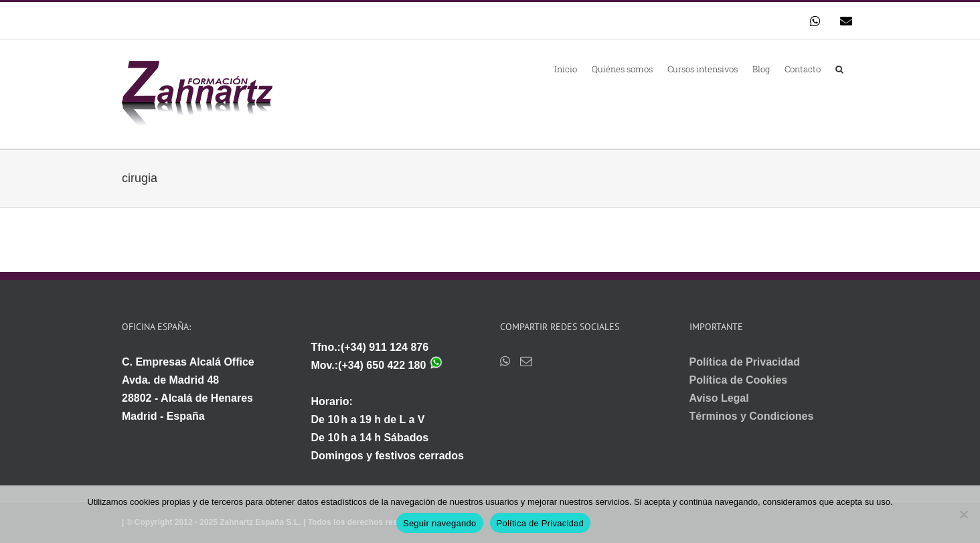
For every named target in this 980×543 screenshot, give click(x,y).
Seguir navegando (440, 523)
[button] (839, 68)
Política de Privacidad (745, 362)
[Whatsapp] (505, 361)
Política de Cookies (739, 380)
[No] (963, 514)
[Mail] (526, 361)
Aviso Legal (719, 398)
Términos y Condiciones (752, 416)
